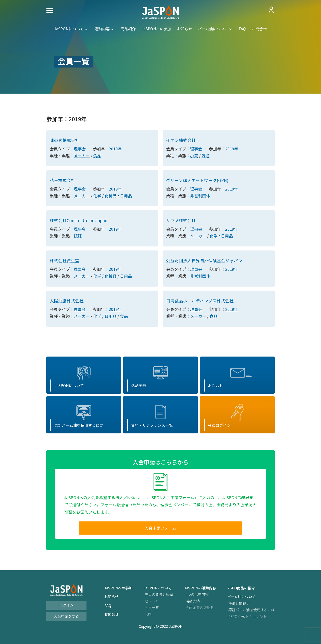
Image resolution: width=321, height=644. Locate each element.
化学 (97, 196)
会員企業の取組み (200, 610)
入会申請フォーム (160, 530)
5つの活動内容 (197, 597)
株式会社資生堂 (65, 261)
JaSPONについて (69, 28)
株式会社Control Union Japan (79, 221)
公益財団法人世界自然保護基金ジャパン (204, 261)
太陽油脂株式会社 (67, 302)
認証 (78, 236)
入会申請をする (66, 618)
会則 (148, 616)
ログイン (66, 607)
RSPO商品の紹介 (241, 590)
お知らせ (185, 28)
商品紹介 (128, 28)
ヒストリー (154, 603)
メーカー (82, 156)
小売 (194, 156)
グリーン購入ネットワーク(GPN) (197, 181)
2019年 (115, 149)
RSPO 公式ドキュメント (248, 619)
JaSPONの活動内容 (200, 590)
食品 (97, 156)
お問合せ (259, 28)
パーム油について (213, 28)
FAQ (242, 28)
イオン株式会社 (181, 140)
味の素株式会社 (65, 140)
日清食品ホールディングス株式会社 (200, 302)
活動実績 (193, 603)
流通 (206, 156)
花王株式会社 (62, 181)
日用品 (126, 196)
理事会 (80, 149)
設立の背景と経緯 (159, 597)
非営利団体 (200, 196)
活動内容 (102, 28)
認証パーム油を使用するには (251, 612)
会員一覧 (152, 610)
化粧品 (111, 196)
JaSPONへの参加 (156, 28)
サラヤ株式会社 (181, 221)
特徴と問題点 (239, 606)
